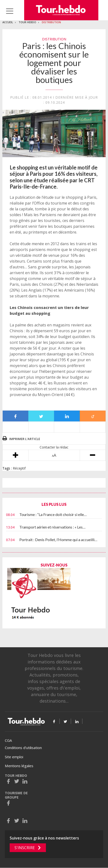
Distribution (51, 22)
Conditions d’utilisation (23, 748)
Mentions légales (19, 766)
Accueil (8, 22)
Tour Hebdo (27, 22)
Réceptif (19, 468)
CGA (8, 740)
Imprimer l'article (25, 439)
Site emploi (14, 757)
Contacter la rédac (54, 447)
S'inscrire (25, 848)
